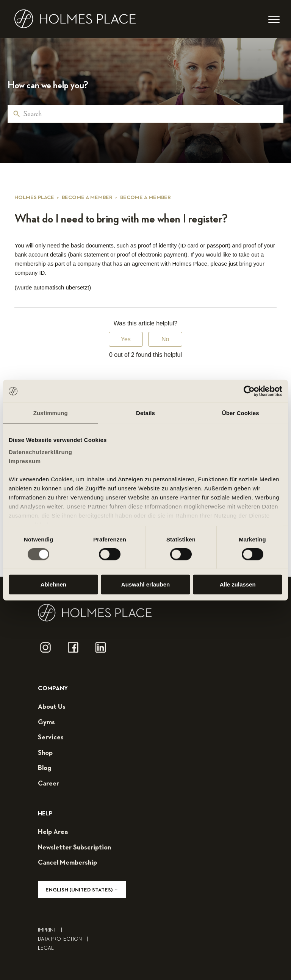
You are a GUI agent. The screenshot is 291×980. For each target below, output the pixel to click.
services (51, 737)
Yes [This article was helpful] (126, 339)
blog (45, 768)
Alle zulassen (238, 584)
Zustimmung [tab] (51, 413)
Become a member (87, 198)
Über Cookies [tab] (241, 413)
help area (53, 832)
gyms (46, 722)
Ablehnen (53, 584)
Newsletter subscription (74, 848)
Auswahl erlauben (145, 584)
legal (46, 948)
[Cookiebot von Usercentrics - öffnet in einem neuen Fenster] (249, 391)
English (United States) (82, 890)
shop (45, 753)
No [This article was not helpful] (165, 339)
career (48, 784)
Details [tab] (145, 413)
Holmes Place (34, 198)
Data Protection (65, 939)
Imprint (52, 930)
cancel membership (67, 863)
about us (52, 707)
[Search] (145, 114)
